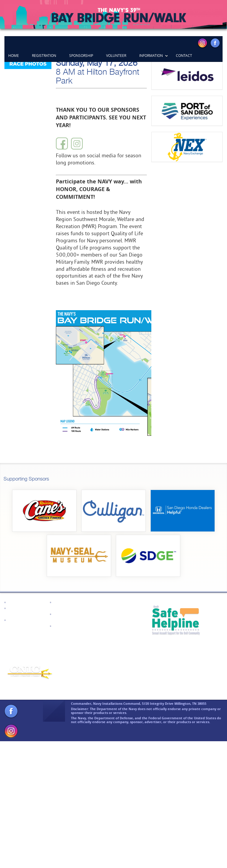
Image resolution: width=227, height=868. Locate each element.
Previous (18, 78)
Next (209, 78)
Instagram (202, 43)
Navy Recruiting (24, 746)
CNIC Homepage (24, 728)
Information (151, 55)
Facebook (215, 43)
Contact (184, 55)
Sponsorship (81, 55)
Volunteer (116, 55)
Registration (44, 55)
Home (14, 55)
